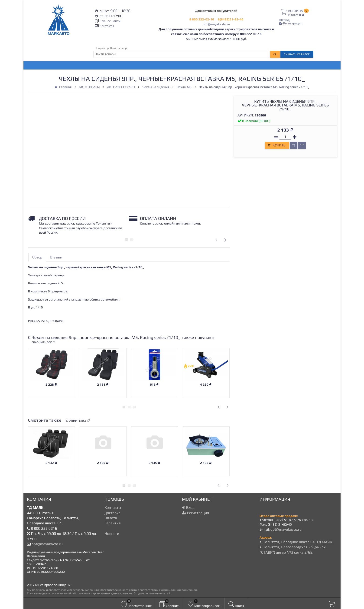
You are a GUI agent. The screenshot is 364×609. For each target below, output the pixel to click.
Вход (284, 20)
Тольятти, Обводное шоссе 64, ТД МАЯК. (298, 542)
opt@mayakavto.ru (216, 24)
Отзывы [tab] (56, 257)
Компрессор (119, 48)
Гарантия (113, 523)
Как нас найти (110, 21)
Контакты (107, 26)
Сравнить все (44, 342)
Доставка (112, 513)
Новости (112, 534)
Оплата (111, 518)
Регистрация (291, 23)
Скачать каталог (297, 54)
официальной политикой (179, 590)
